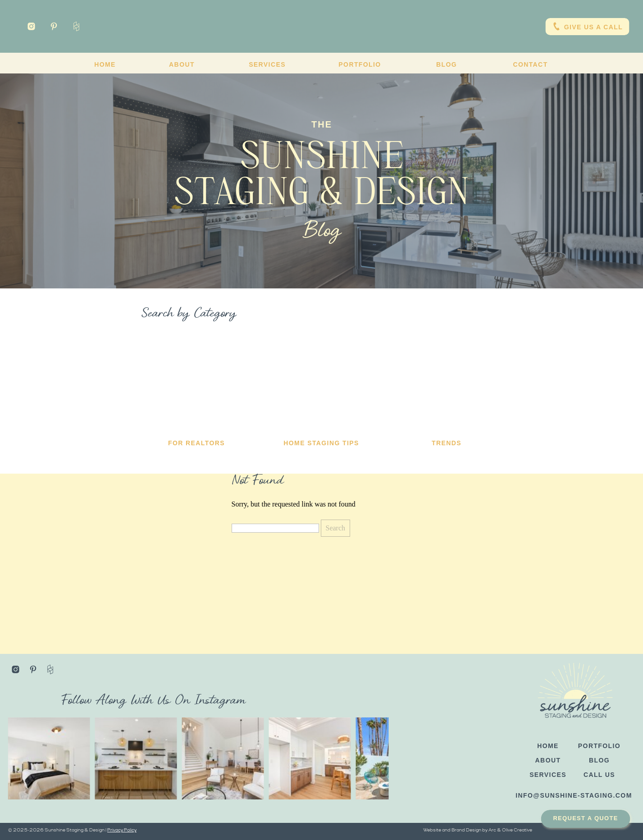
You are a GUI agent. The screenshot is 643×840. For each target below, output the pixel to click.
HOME (548, 746)
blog (599, 760)
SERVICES (548, 775)
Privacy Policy (122, 830)
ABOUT (548, 760)
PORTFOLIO (599, 746)
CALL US (599, 775)
